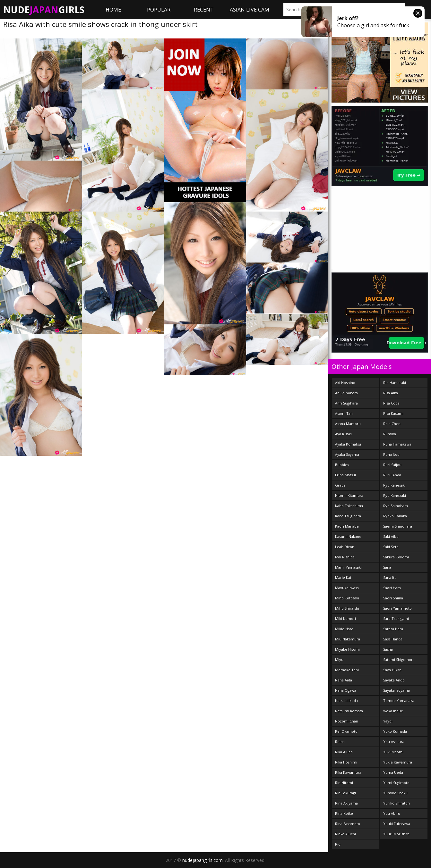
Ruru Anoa (392, 475)
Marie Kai (343, 577)
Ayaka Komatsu (348, 444)
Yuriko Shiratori (397, 803)
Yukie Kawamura (398, 762)
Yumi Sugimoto (396, 783)
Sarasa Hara (393, 629)
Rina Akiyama (346, 803)
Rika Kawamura (348, 772)
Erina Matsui (345, 475)
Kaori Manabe (347, 526)
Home (113, 10)
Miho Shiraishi (347, 608)
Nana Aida (344, 680)
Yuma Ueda (393, 772)
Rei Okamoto (346, 731)
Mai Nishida (345, 557)
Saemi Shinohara (398, 526)
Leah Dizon (345, 547)
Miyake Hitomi (347, 649)
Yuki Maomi (393, 752)
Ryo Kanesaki (394, 485)
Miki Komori (345, 618)
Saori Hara (392, 588)
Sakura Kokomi (396, 557)
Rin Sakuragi (345, 793)
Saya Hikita (392, 670)
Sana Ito (390, 577)
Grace (340, 485)
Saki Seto (391, 547)
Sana (387, 567)
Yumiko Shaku (395, 793)
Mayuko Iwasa (347, 588)
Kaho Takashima (349, 506)
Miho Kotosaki (347, 598)
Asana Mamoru (348, 424)
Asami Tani (344, 413)
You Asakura (394, 742)
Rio (338, 844)
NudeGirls (44, 10)
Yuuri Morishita (396, 834)
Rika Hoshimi (346, 762)
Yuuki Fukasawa (397, 824)
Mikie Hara (344, 629)
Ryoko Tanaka (395, 516)
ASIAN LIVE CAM (250, 10)
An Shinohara (346, 393)
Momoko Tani (347, 670)
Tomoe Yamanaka (399, 701)
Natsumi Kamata (349, 711)
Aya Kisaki (343, 434)
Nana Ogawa (346, 690)
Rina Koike (344, 813)
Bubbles (342, 465)
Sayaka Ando (394, 680)
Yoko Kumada (395, 731)
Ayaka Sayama (347, 454)
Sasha (388, 649)
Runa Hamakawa (397, 444)
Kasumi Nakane (348, 536)
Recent (204, 10)
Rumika (390, 434)
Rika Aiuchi (344, 752)
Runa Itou (391, 454)
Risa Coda (391, 403)
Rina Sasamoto (348, 824)
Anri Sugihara (346, 403)
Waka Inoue (393, 711)
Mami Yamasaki (348, 567)
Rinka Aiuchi (345, 834)
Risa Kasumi (393, 413)
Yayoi (388, 721)
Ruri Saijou (392, 465)
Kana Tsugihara (348, 516)
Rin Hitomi (344, 783)
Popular (159, 10)
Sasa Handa (393, 639)
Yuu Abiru (392, 813)
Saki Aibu (391, 536)
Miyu (339, 659)
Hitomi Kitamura (349, 495)
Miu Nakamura (348, 639)
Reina (340, 742)
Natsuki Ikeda (346, 701)
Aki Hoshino (345, 383)
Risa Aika (391, 393)
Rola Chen (392, 424)
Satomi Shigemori (398, 659)
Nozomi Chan (347, 721)
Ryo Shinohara (396, 506)
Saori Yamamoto (397, 608)
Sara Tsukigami (396, 618)
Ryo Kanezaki (395, 495)
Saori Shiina (393, 598)
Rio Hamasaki (395, 383)
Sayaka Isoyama (397, 690)
